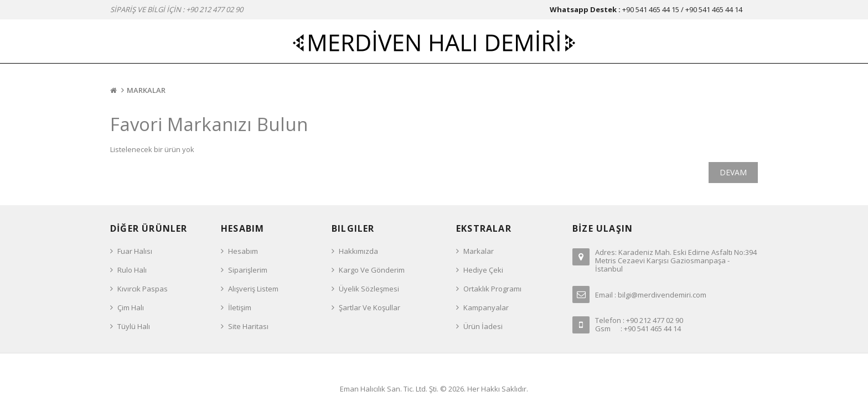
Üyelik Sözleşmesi (369, 289)
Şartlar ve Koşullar (370, 307)
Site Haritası (248, 326)
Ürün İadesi (483, 326)
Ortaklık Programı (492, 289)
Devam (733, 172)
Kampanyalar (486, 307)
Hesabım (243, 251)
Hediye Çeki (483, 270)
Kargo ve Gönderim (372, 270)
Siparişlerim (248, 270)
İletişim (240, 307)
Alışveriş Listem (253, 289)
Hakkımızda (358, 251)
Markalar (146, 90)
